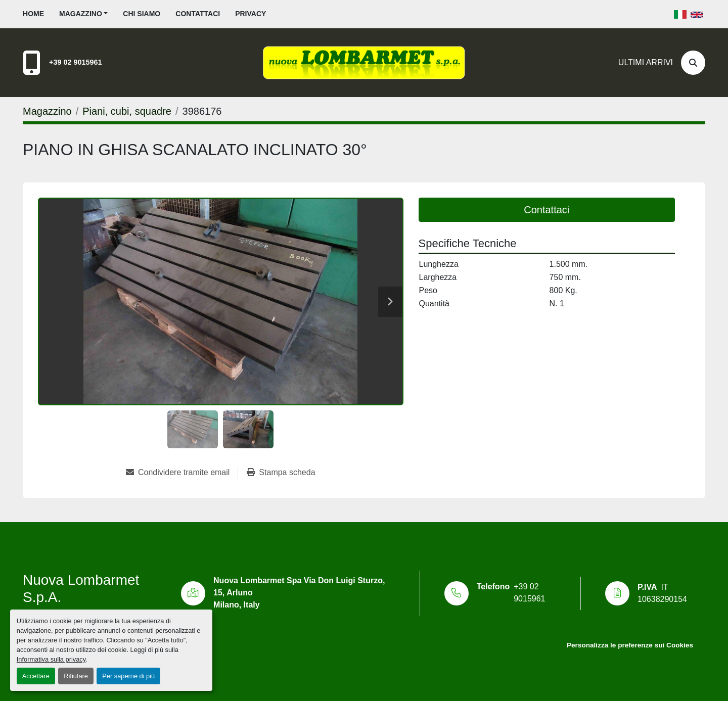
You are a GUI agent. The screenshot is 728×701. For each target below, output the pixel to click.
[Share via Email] (182, 473)
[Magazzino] (47, 111)
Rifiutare (76, 676)
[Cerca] (693, 63)
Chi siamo (142, 14)
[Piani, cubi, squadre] (127, 111)
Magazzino (81, 14)
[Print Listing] (281, 473)
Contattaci (198, 14)
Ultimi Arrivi (646, 62)
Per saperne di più (128, 676)
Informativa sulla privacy (51, 659)
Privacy (251, 14)
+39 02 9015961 (75, 62)
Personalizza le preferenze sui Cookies (630, 645)
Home (33, 14)
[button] (83, 14)
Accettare (36, 676)
